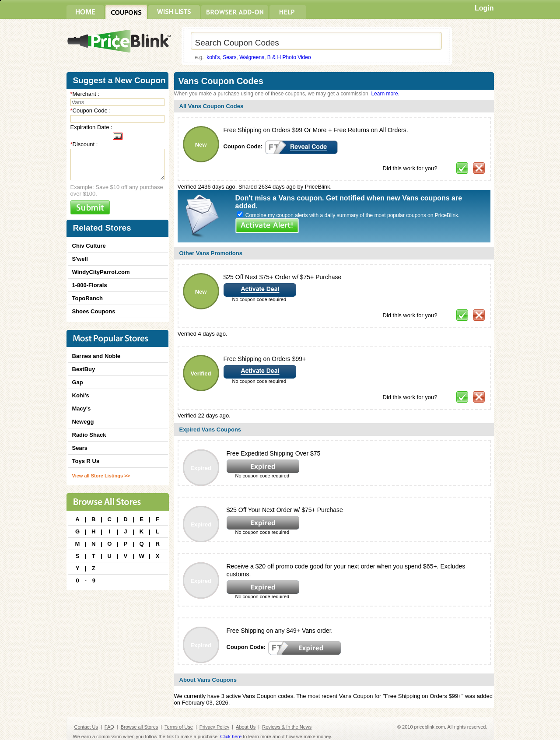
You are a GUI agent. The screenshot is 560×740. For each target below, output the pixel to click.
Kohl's (81, 395)
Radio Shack (89, 435)
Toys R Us (86, 461)
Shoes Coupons (94, 311)
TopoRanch (88, 298)
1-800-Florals (90, 285)
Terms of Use (179, 727)
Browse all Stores (140, 727)
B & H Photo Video (289, 57)
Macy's (82, 409)
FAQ (109, 727)
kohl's (213, 57)
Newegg (83, 422)
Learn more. (385, 94)
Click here (231, 736)
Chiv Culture (89, 246)
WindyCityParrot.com (101, 272)
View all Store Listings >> (101, 476)
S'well (80, 259)
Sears (229, 57)
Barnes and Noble (96, 356)
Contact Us (86, 727)
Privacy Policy (214, 727)
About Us (246, 727)
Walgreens (252, 57)
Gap (78, 382)
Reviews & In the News (287, 727)
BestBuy (84, 369)
